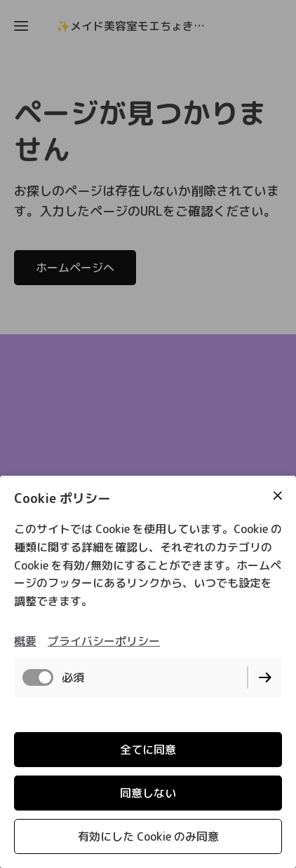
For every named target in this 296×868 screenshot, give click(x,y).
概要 (25, 641)
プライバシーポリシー (104, 641)
